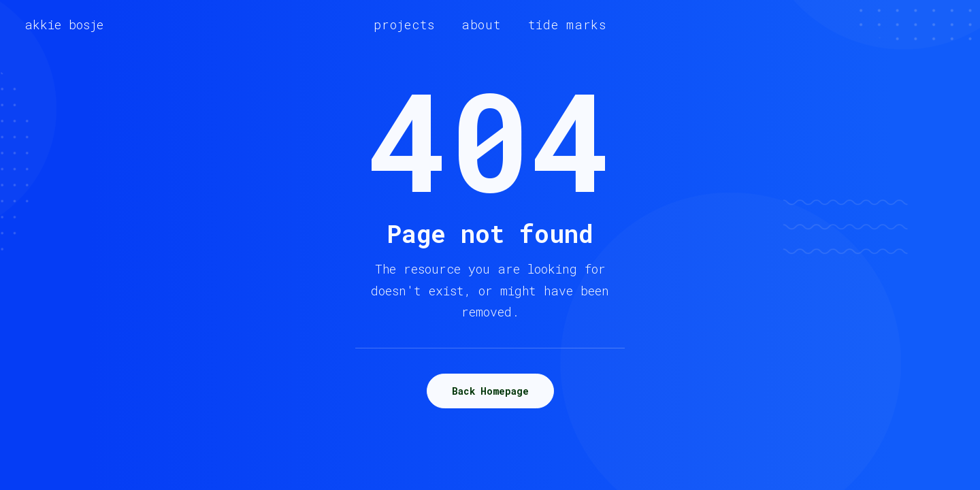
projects (404, 24)
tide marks (567, 24)
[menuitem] (404, 24)
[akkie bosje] (64, 24)
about (481, 24)
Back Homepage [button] (490, 391)
